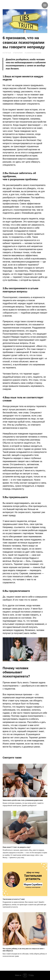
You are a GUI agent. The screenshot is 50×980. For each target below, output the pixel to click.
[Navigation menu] (45, 5)
